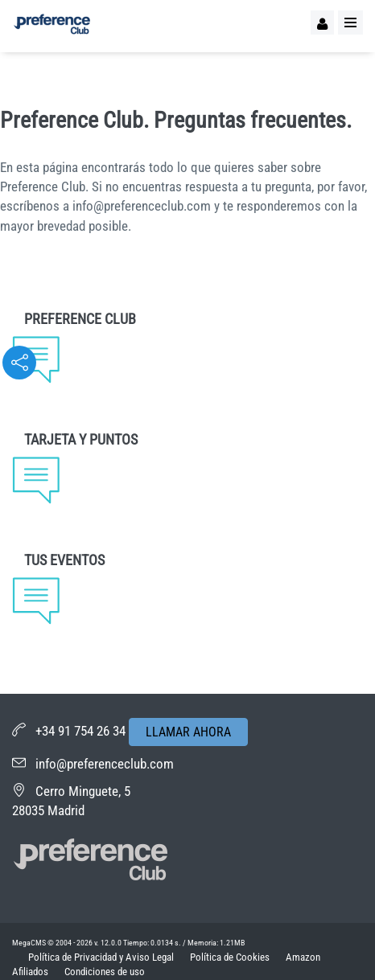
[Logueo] (322, 23)
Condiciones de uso (105, 972)
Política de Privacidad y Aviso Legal (101, 957)
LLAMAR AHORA (188, 732)
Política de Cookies (230, 957)
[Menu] (350, 23)
